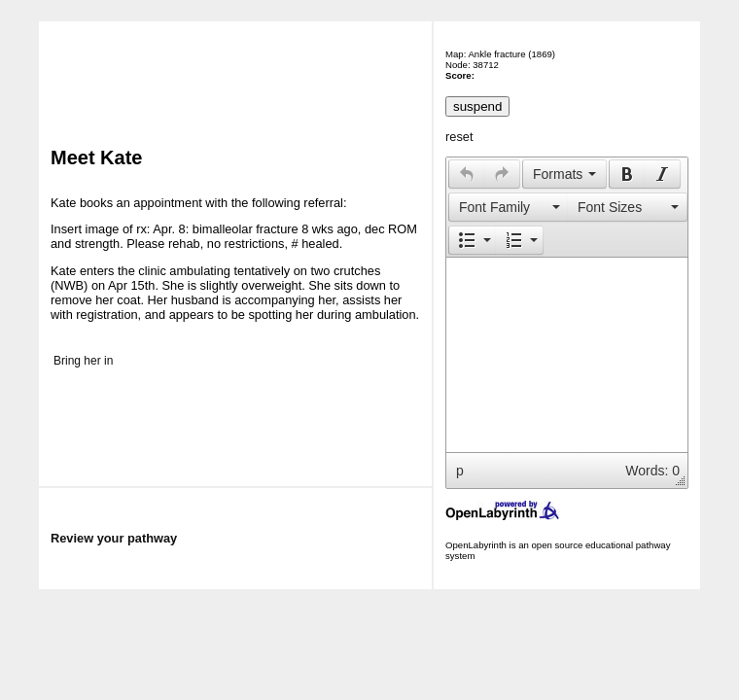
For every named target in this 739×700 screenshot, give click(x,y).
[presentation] (467, 174)
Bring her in (83, 361)
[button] (466, 174)
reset (459, 137)
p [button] (460, 471)
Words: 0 (652, 471)
